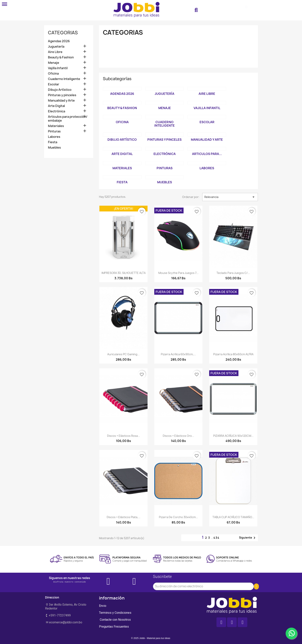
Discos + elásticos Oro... (178, 436)
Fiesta (53, 142)
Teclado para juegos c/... (233, 273)
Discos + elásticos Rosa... (124, 436)
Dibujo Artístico (60, 90)
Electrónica (57, 111)
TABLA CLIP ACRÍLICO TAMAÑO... (233, 517)
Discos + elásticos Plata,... (124, 517)
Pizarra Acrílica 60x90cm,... (178, 354)
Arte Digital (56, 106)
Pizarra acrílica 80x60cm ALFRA (233, 354)
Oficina (53, 74)
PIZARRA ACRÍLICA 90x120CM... (233, 436)
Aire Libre (55, 52)
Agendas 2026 (59, 41)
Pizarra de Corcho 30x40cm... (178, 517)
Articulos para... (207, 154)
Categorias (63, 33)
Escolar (54, 84)
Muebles (54, 148)
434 (216, 538)
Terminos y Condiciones (115, 613)
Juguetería (56, 47)
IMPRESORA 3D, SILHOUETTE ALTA (124, 273)
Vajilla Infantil (58, 68)
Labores (54, 137)
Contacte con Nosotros (115, 620)
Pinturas (54, 131)
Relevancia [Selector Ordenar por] (230, 197)
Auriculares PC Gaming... (123, 354)
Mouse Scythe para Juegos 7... (178, 273)
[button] (196, 10)
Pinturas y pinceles (62, 95)
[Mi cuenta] (219, 10)
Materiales (56, 126)
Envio (103, 606)
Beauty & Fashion (61, 57)
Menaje (54, 63)
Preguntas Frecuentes (114, 627)
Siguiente (248, 538)
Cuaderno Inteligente (64, 79)
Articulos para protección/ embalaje (68, 119)
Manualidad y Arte (61, 101)
